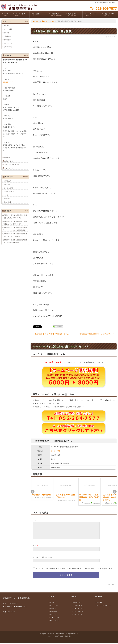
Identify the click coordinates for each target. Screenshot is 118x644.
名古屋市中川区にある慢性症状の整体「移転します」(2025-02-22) (15, 223)
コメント (36, 521)
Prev (33, 492)
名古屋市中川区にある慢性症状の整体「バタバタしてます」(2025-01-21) (15, 229)
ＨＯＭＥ (6, 26)
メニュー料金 (21, 14)
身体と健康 (8, 202)
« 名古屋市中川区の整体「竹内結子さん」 (52, 334)
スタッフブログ (48, 21)
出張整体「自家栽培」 (42, 495)
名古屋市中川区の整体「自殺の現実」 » (97, 334)
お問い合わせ (110, 14)
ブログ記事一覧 (78, 614)
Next (115, 492)
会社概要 (7, 158)
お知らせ (7, 185)
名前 (35, 548)
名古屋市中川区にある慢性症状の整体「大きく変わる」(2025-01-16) (15, 235)
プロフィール (92, 14)
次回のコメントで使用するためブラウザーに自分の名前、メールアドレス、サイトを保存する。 (75, 571)
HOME (36, 21)
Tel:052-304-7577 (103, 9)
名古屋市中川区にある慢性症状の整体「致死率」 (89, 497)
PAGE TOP (111, 587)
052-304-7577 (55, 451)
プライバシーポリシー (12, 165)
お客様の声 (57, 14)
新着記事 (7, 199)
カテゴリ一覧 (77, 617)
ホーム (7, 14)
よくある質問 (8, 188)
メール (36, 560)
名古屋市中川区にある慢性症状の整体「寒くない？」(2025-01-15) (15, 241)
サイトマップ (9, 168)
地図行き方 (74, 14)
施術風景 (39, 14)
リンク (6, 195)
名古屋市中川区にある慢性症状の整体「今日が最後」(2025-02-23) (15, 216)
